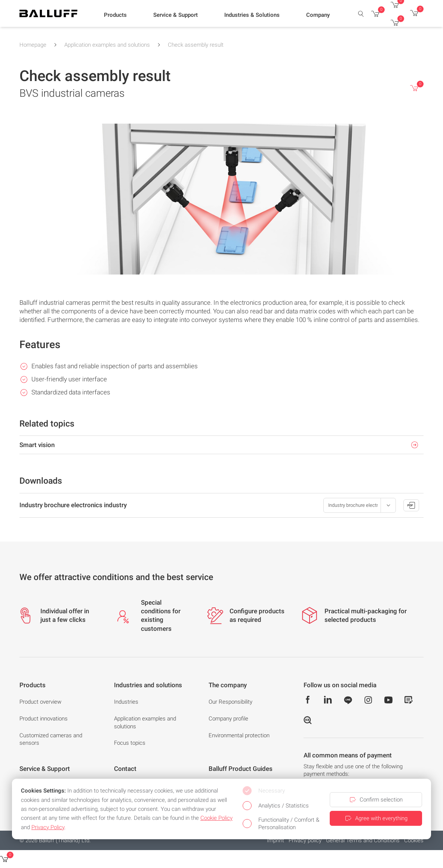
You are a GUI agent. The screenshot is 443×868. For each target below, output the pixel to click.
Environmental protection (239, 735)
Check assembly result (196, 45)
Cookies (414, 840)
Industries (126, 702)
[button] (115, 15)
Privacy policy (305, 840)
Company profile (228, 719)
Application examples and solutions (107, 45)
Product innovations (44, 719)
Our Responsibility (230, 702)
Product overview (40, 702)
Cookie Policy (216, 818)
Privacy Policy (48, 827)
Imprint (276, 840)
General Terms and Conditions (363, 840)
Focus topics (130, 743)
